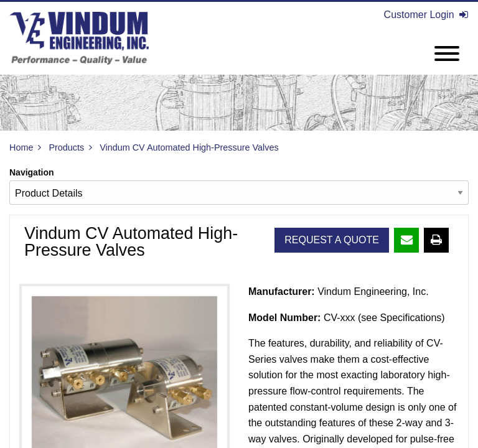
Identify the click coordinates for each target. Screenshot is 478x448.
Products (66, 147)
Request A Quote (332, 240)
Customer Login (426, 15)
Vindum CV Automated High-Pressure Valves (189, 147)
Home (21, 147)
